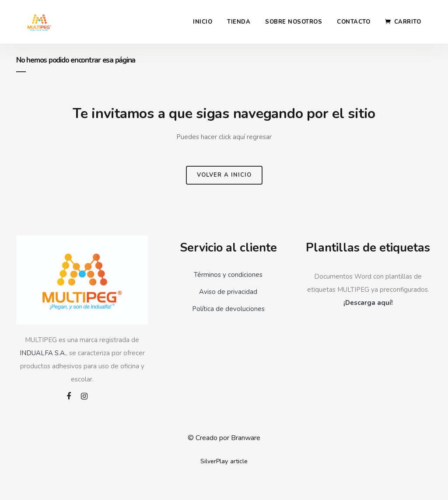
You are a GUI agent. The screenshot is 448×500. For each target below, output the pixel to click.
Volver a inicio (224, 175)
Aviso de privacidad (228, 292)
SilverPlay (214, 461)
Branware (246, 438)
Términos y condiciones (228, 275)
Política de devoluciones (228, 309)
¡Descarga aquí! (368, 303)
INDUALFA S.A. (43, 353)
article (239, 461)
